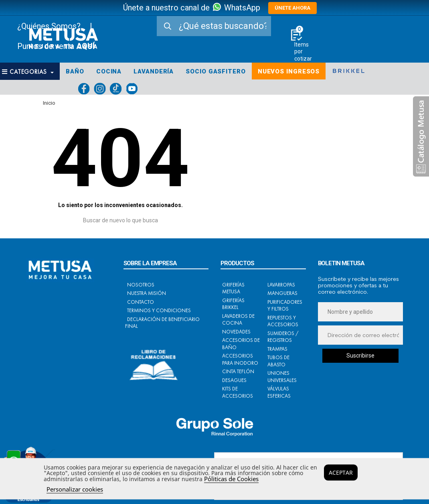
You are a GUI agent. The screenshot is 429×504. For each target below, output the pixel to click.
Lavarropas (281, 285)
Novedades (236, 332)
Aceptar (341, 472)
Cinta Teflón (238, 371)
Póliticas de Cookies (231, 479)
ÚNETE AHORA (292, 8)
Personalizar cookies (75, 489)
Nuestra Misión (147, 293)
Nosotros (141, 285)
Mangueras (282, 293)
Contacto (141, 302)
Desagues (234, 380)
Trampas (277, 349)
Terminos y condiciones (159, 310)
